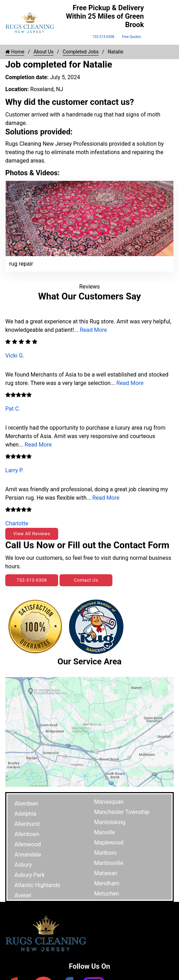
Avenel (23, 895)
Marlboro (105, 853)
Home (15, 52)
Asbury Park (30, 875)
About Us (44, 52)
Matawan (106, 873)
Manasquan (109, 802)
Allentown (27, 834)
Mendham (107, 883)
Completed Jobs (81, 52)
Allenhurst (27, 824)
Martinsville (109, 863)
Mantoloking (110, 822)
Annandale (28, 855)
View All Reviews (32, 534)
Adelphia (25, 814)
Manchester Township (122, 812)
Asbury (23, 865)
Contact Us (86, 580)
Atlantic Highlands (37, 885)
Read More (94, 330)
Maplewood (109, 843)
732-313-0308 (103, 37)
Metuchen (107, 894)
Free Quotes (131, 37)
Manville (104, 832)
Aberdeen (26, 804)
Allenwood (28, 844)
